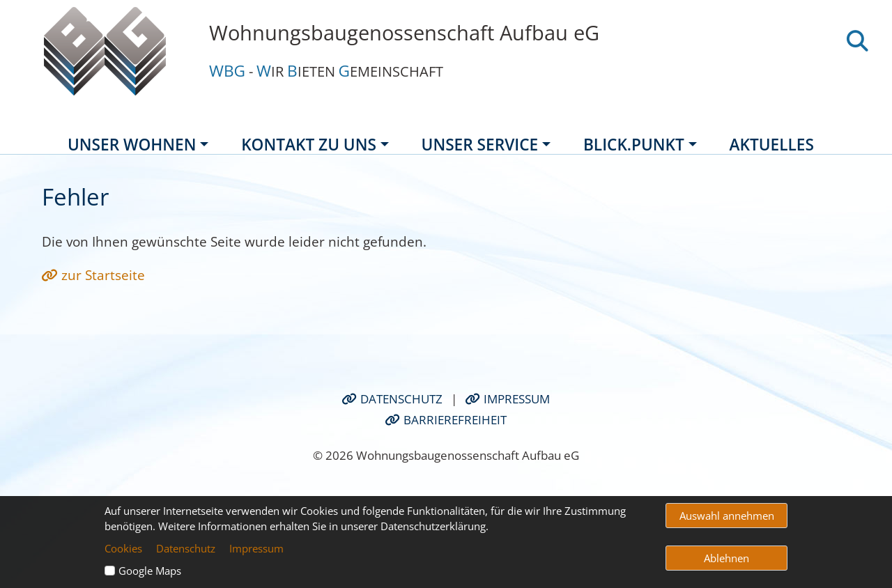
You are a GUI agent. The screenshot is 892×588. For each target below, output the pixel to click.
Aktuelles (772, 145)
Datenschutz (392, 399)
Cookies (123, 548)
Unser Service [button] (480, 145)
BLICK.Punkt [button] (634, 145)
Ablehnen (726, 558)
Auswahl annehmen (727, 516)
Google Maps (150, 571)
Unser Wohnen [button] (132, 145)
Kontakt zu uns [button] (309, 145)
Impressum (508, 399)
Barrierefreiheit (446, 419)
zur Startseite (93, 275)
